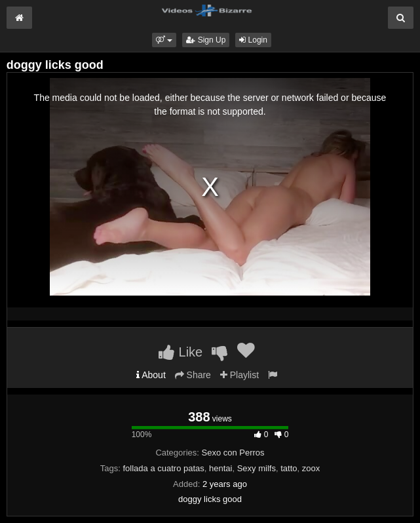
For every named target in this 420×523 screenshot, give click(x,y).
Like (181, 352)
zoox (311, 468)
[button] (164, 40)
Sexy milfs (257, 468)
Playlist (239, 375)
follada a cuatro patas (164, 468)
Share (193, 375)
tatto (289, 468)
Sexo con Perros (233, 453)
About (151, 375)
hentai (220, 468)
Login (253, 40)
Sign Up (206, 40)
